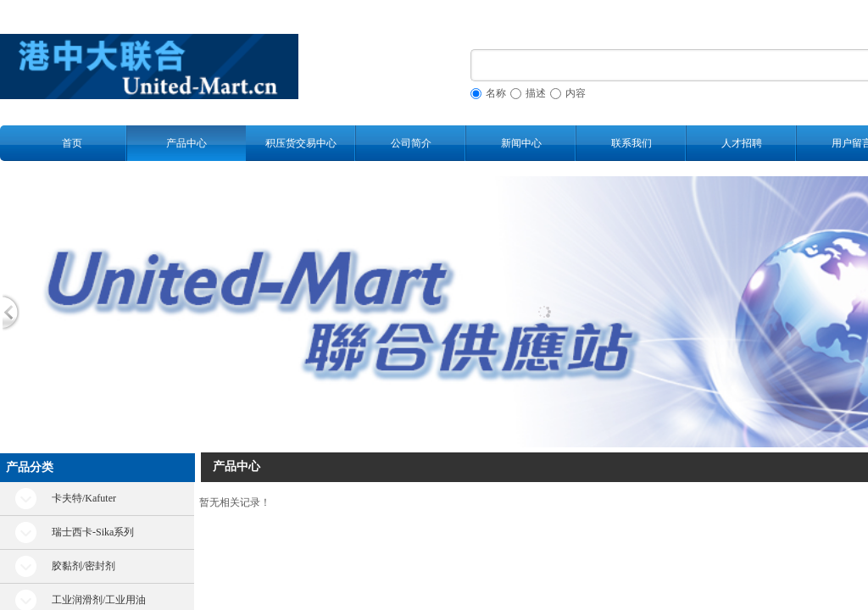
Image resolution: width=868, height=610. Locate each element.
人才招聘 (742, 143)
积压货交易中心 (301, 143)
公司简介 (411, 143)
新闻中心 (521, 143)
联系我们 (632, 143)
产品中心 (186, 143)
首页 (72, 143)
